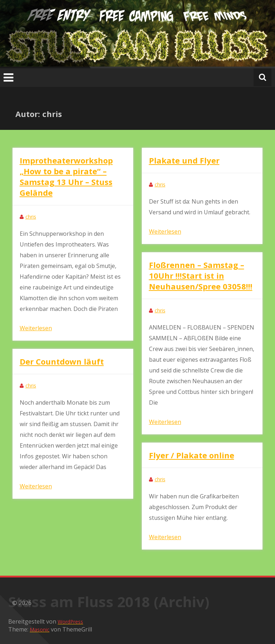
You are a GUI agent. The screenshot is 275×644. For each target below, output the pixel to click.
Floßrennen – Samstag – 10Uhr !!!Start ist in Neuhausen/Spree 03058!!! (201, 275)
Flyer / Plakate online (192, 455)
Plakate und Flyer (184, 160)
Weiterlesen (36, 328)
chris (31, 217)
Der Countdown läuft (62, 361)
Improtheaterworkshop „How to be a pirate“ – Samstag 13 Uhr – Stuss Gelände (66, 176)
